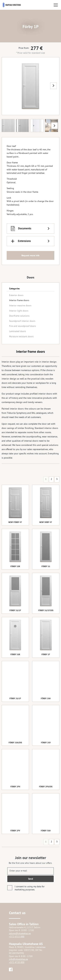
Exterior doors (16, 295)
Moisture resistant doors (21, 337)
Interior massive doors (20, 306)
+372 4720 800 (17, 962)
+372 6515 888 (17, 937)
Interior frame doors (19, 301)
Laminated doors (17, 331)
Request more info (30, 256)
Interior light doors (19, 311)
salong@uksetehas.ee (20, 934)
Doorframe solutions (19, 316)
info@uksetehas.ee (18, 959)
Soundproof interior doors (22, 321)
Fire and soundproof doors (22, 326)
